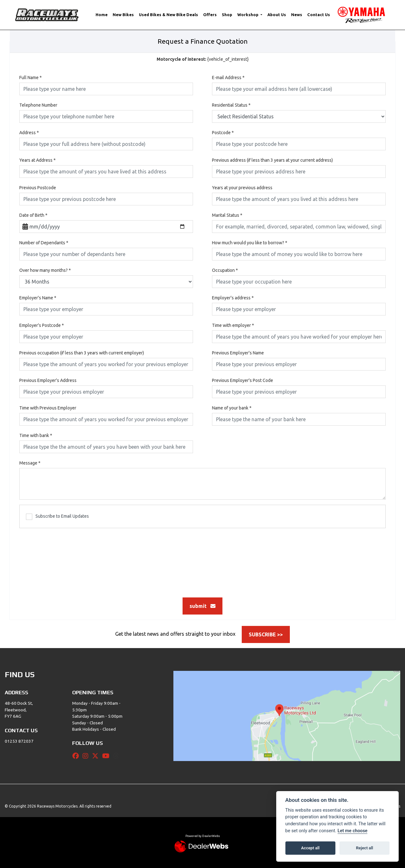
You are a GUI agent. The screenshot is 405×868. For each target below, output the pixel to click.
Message (30, 463)
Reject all (364, 848)
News (297, 15)
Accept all (310, 848)
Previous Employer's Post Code (243, 380)
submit (202, 606)
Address (29, 133)
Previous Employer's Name (238, 353)
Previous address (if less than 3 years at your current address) (272, 160)
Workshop (248, 15)
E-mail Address (228, 78)
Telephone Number (38, 105)
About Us (277, 15)
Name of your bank (232, 408)
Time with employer (233, 325)
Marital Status (227, 215)
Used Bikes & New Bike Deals (168, 15)
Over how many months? (45, 270)
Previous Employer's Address (48, 380)
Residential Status (231, 105)
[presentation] (202, 559)
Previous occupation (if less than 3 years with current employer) (82, 353)
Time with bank (36, 435)
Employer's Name (38, 298)
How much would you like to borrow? (250, 243)
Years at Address (37, 160)
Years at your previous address (242, 188)
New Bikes (123, 15)
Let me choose (353, 831)
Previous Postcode (38, 188)
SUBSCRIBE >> (266, 634)
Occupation (225, 270)
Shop (227, 15)
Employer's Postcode (42, 325)
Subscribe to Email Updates (57, 517)
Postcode (223, 133)
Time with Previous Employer (48, 408)
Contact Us (319, 15)
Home (102, 15)
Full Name (31, 78)
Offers (210, 15)
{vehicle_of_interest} (203, 59)
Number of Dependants (44, 243)
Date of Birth (33, 215)
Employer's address (233, 298)
